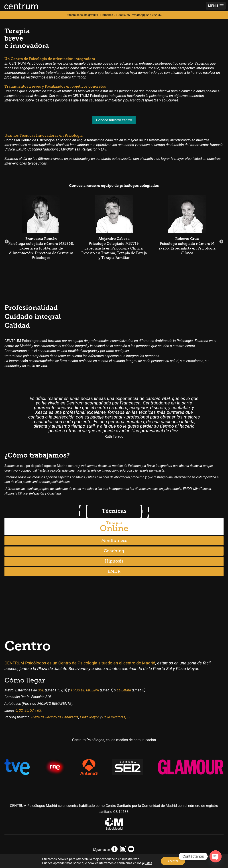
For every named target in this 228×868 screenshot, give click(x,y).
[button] (216, 6)
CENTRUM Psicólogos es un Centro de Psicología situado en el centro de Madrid (80, 663)
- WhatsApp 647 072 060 (147, 15)
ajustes (147, 863)
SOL (41, 690)
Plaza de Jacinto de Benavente (55, 717)
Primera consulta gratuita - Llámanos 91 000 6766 (98, 15)
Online (114, 527)
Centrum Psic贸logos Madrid (21, 6)
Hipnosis (114, 561)
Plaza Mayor (89, 717)
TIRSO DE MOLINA (85, 690)
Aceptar (173, 861)
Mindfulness (114, 541)
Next (221, 242)
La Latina (124, 690)
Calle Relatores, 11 (116, 717)
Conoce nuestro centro (114, 120)
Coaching (114, 551)
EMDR (114, 571)
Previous (7, 242)
